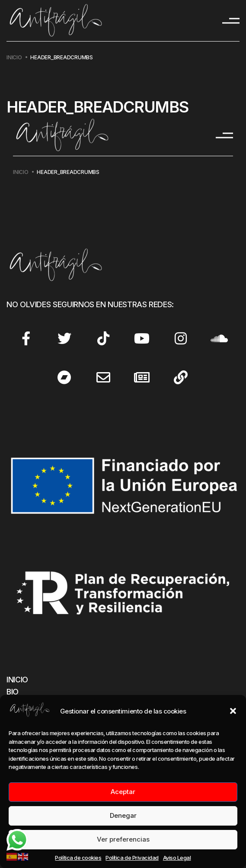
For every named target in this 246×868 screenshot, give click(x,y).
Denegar (123, 815)
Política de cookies (78, 858)
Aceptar (123, 792)
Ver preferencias (123, 839)
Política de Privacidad (132, 858)
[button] (233, 711)
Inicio (14, 57)
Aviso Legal (177, 858)
